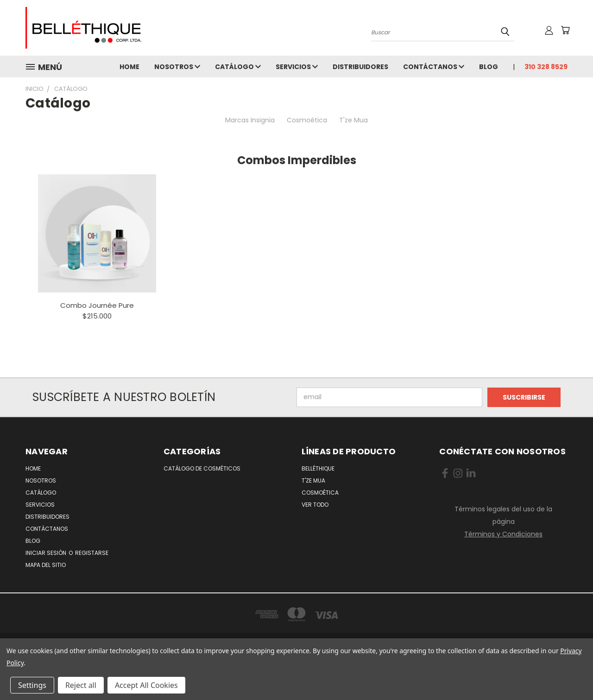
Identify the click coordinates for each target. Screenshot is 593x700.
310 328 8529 (546, 67)
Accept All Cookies (146, 685)
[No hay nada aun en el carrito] (565, 30)
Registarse (92, 553)
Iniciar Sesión (47, 553)
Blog (489, 67)
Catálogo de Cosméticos (202, 468)
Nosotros (177, 67)
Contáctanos (434, 67)
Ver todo (315, 505)
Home (129, 67)
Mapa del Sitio (46, 565)
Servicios (297, 67)
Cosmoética (307, 120)
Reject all (81, 685)
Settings (32, 685)
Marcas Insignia (250, 120)
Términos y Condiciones (503, 534)
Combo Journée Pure (97, 305)
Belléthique (318, 468)
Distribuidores (360, 67)
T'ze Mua (353, 120)
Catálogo (238, 67)
